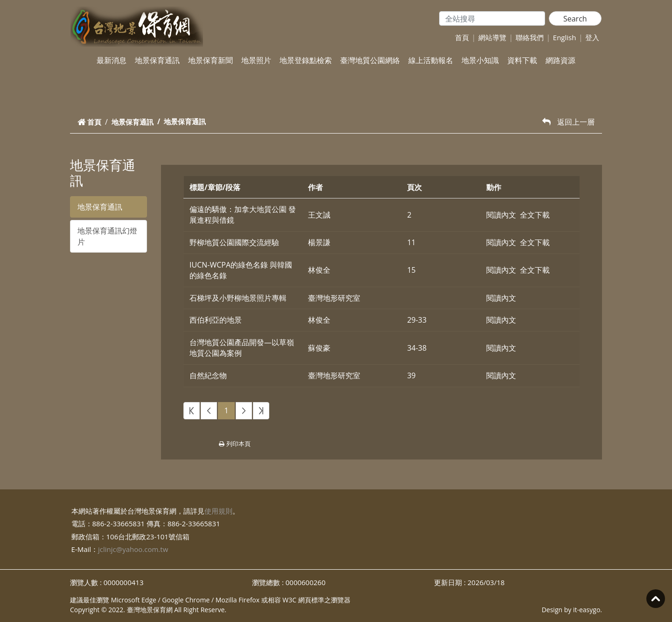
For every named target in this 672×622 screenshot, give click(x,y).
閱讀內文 (501, 215)
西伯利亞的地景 (216, 320)
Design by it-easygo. (572, 610)
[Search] (492, 18)
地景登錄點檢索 (306, 60)
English (565, 37)
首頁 (462, 37)
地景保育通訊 (157, 60)
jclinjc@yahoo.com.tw (133, 549)
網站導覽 (492, 37)
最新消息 (112, 60)
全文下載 (535, 215)
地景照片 (256, 60)
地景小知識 (480, 60)
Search (575, 19)
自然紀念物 (208, 375)
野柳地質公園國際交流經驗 (234, 242)
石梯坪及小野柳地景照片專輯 (238, 298)
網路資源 (560, 60)
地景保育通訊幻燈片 (107, 236)
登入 (592, 37)
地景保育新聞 (210, 60)
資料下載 (522, 60)
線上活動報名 (431, 60)
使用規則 (218, 511)
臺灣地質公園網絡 (370, 60)
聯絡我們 (530, 37)
